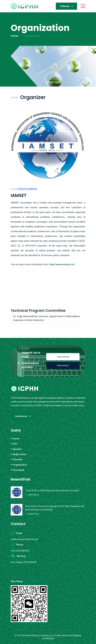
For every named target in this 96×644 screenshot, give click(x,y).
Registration (20, 454)
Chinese (66, 6)
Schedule (18, 459)
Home (15, 36)
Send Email (63, 357)
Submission (63, 365)
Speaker (17, 449)
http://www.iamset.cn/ (62, 264)
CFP (15, 444)
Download (18, 470)
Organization (20, 465)
